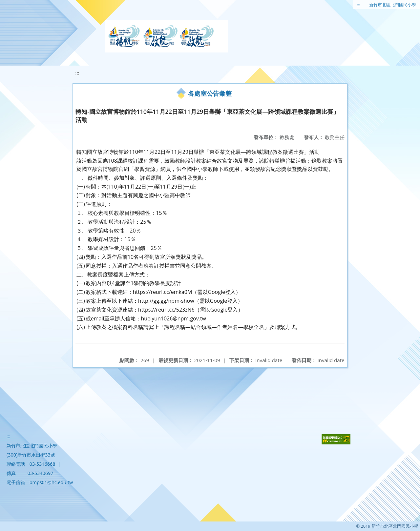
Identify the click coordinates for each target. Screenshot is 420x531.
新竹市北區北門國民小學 (393, 5)
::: (359, 5)
